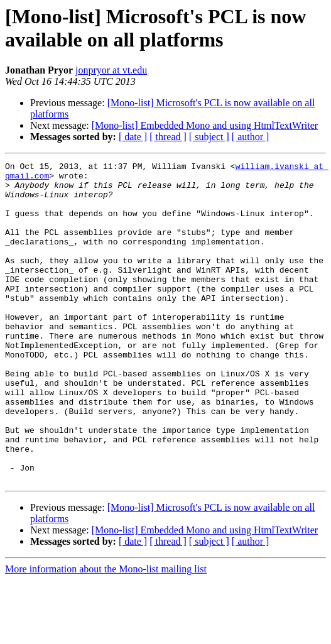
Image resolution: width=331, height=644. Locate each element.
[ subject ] (209, 137)
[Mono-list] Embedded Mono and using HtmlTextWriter (205, 125)
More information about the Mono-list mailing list (106, 633)
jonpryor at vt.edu (111, 70)
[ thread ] (168, 137)
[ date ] (133, 137)
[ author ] (251, 137)
